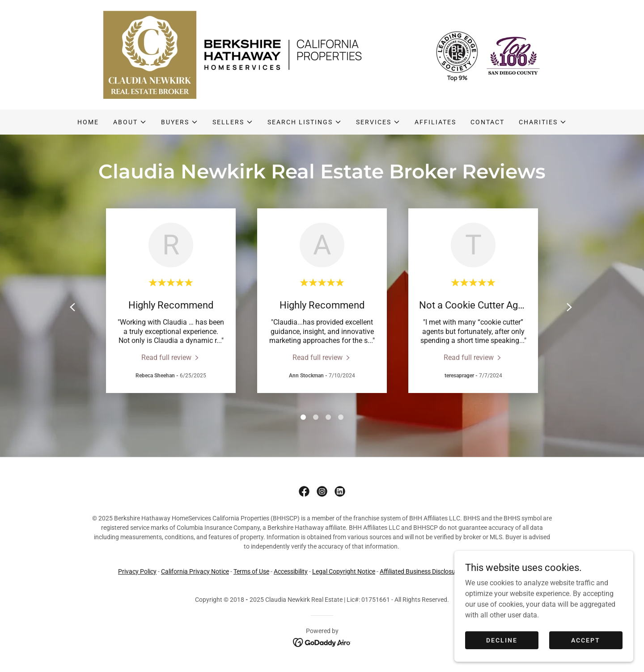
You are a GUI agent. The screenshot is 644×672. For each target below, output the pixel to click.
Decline (502, 640)
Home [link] (88, 122)
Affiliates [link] (435, 122)
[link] (322, 54)
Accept (586, 640)
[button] (130, 122)
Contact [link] (487, 122)
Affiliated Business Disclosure (420, 571)
